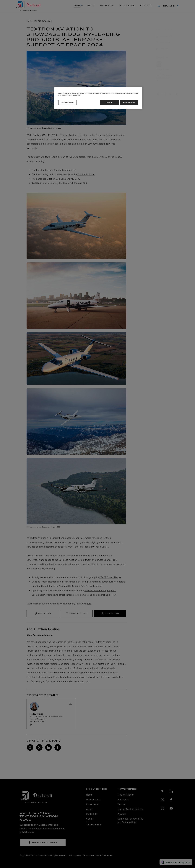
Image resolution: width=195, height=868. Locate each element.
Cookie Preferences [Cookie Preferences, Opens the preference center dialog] (68, 102)
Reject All (110, 102)
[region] (98, 98)
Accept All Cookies (129, 102)
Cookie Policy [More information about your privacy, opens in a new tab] (77, 95)
